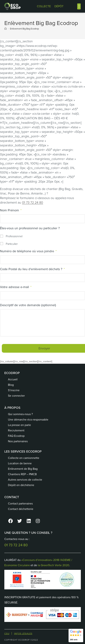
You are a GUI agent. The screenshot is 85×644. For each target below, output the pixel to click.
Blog (11, 385)
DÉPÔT (59, 6)
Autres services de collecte (25, 480)
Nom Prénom (11, 210)
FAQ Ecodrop (16, 436)
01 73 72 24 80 (33, 202)
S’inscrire (14, 390)
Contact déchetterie (21, 509)
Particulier (12, 244)
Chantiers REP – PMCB (22, 474)
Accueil (13, 379)
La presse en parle (19, 425)
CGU (7, 634)
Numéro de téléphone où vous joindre (28, 251)
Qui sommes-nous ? (20, 414)
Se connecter (16, 396)
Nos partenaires (18, 441)
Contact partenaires (20, 503)
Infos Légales (23, 634)
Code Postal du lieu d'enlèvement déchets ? (32, 269)
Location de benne (20, 463)
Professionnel (14, 236)
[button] (79, 6)
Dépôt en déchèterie (21, 485)
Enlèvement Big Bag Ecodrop (24, 29)
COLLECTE (44, 6)
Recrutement (16, 430)
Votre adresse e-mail (16, 287)
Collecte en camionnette (24, 458)
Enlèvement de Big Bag (23, 469)
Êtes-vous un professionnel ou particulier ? (30, 228)
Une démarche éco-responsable (28, 420)
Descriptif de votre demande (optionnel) (28, 305)
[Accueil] (6, 29)
